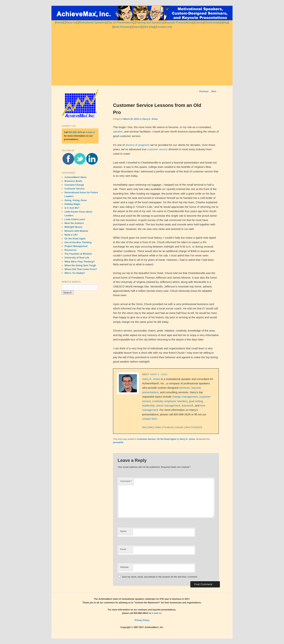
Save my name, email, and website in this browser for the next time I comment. (160, 577)
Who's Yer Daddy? (75, 273)
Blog (225, 22)
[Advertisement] (142, 56)
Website (124, 567)
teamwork (188, 405)
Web (150, 427)
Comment (126, 481)
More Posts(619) (194, 427)
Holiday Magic (72, 204)
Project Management (76, 246)
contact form (150, 419)
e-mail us (90, 132)
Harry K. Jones (150, 119)
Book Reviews (122, 27)
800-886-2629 (75, 132)
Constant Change (74, 185)
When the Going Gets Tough (80, 265)
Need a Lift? (71, 235)
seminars (184, 388)
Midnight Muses (73, 227)
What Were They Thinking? (80, 262)
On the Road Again (166, 439)
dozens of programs (138, 145)
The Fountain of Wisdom (78, 254)
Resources (70, 250)
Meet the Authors (74, 223)
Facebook (168, 427)
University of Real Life (77, 258)
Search (137, 27)
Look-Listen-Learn (75, 219)
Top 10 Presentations (121, 22)
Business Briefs (73, 181)
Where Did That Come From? (81, 269)
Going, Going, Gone (76, 200)
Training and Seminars (149, 22)
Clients (199, 22)
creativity (158, 401)
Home (60, 22)
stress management (168, 405)
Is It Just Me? (72, 208)
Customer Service (146, 439)
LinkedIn (179, 427)
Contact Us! (164, 27)
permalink (118, 442)
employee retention (176, 401)
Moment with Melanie (76, 231)
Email (123, 549)
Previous (203, 91)
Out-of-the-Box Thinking (78, 242)
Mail (144, 427)
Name (123, 531)
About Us (71, 22)
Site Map (149, 27)
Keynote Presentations (179, 22)
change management (185, 397)
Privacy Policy (142, 620)
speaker (118, 131)
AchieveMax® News (76, 177)
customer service (157, 149)
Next (215, 91)
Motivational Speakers (92, 22)
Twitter (158, 427)
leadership (148, 405)
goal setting (196, 401)
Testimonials (213, 22)
